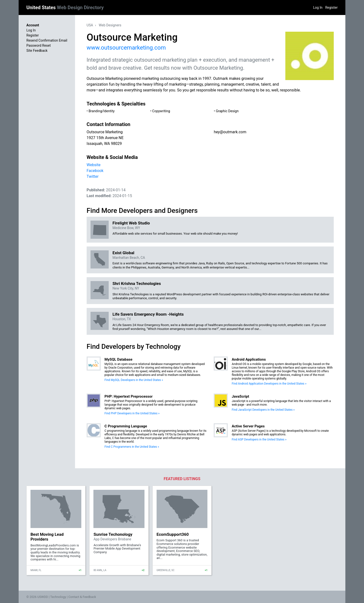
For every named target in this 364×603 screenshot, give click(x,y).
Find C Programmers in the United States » (132, 447)
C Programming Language (126, 426)
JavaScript (240, 396)
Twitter (93, 176)
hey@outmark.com (230, 132)
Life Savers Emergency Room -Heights (148, 314)
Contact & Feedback (82, 597)
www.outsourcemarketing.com (126, 48)
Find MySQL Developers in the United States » (134, 380)
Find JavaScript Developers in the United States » (263, 410)
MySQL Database (118, 359)
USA (90, 25)
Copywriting (161, 111)
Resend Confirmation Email (47, 40)
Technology (58, 597)
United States (65, 7)
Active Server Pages (248, 426)
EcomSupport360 (173, 534)
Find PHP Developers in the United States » (132, 413)
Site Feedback (37, 51)
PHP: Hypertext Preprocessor (129, 396)
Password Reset (39, 45)
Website (94, 165)
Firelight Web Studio (131, 223)
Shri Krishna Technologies (137, 283)
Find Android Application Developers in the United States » (269, 384)
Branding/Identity (102, 111)
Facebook (95, 171)
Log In (318, 7)
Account (33, 25)
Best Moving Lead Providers (47, 537)
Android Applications (249, 359)
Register (331, 7)
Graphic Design (227, 111)
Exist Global (123, 253)
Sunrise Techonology (113, 534)
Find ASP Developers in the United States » (259, 439)
